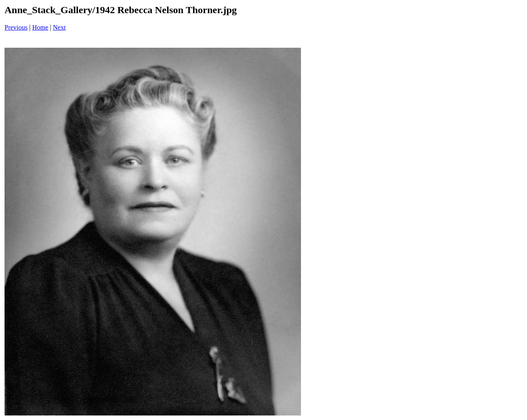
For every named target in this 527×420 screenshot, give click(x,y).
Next (59, 27)
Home (40, 27)
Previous (16, 27)
